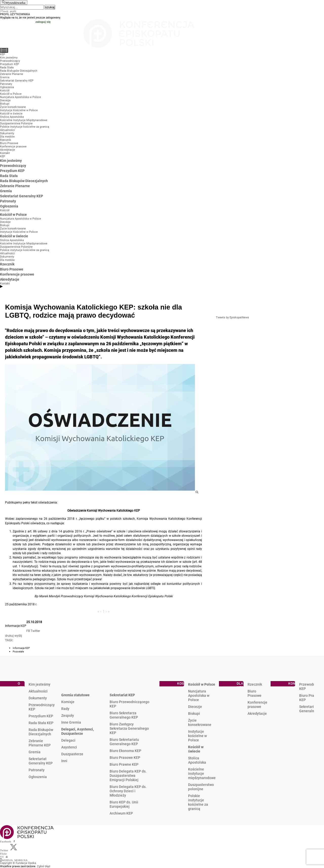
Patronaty (37, 770)
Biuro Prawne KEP (124, 764)
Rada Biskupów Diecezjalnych (41, 732)
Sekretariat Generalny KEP (41, 761)
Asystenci (69, 747)
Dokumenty (38, 698)
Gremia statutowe (75, 695)
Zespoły (68, 716)
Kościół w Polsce (202, 684)
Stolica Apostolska (197, 760)
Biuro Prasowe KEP (125, 758)
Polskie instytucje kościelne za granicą (198, 802)
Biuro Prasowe (255, 693)
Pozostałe (18, 652)
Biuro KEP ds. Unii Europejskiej (124, 804)
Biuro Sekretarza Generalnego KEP (124, 715)
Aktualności (38, 691)
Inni (64, 761)
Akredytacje (257, 713)
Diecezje (195, 707)
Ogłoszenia (38, 777)
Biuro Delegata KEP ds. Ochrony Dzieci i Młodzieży (128, 791)
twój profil (10, 11)
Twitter (35, 631)
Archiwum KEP (121, 813)
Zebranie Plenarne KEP (40, 743)
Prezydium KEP (41, 716)
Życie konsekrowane (200, 722)
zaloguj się (43, 22)
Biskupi (194, 713)
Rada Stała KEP (41, 723)
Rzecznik (255, 684)
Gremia (35, 752)
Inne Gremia (71, 722)
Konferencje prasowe (257, 705)
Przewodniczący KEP (42, 707)
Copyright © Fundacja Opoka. (18, 863)
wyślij (18, 636)
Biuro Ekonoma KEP (125, 751)
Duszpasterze (72, 754)
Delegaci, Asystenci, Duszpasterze (78, 731)
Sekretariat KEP (122, 695)
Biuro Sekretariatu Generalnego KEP (124, 742)
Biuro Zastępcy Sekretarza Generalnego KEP (129, 728)
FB (28, 631)
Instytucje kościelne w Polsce (197, 736)
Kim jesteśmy (39, 684)
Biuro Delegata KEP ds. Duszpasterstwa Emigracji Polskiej (128, 776)
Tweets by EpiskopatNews (232, 317)
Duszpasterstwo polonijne (201, 787)
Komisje (68, 702)
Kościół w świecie (196, 749)
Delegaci (68, 740)
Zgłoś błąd (44, 866)
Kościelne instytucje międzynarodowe (202, 774)
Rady (65, 709)
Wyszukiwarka (15, 2)
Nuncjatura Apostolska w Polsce (199, 696)
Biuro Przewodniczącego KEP (129, 704)
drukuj (9, 636)
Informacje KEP (21, 648)
